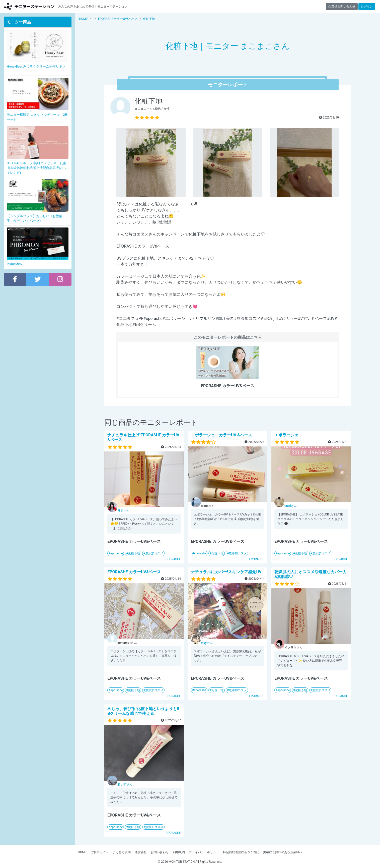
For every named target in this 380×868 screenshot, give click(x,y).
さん (123, 511)
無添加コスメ (154, 553)
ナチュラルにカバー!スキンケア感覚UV (226, 572)
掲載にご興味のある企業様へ (283, 852)
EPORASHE (173, 559)
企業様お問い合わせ (342, 7)
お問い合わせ (160, 852)
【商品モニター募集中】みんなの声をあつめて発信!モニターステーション (29, 6)
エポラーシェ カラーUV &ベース (221, 435)
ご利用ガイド (100, 852)
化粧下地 (134, 553)
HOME (82, 852)
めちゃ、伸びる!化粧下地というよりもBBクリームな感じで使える (143, 711)
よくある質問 (122, 852)
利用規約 (179, 852)
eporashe (117, 553)
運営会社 (141, 852)
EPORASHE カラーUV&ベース (134, 572)
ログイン (367, 7)
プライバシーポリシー (204, 852)
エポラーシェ (286, 435)
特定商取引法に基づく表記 (241, 852)
